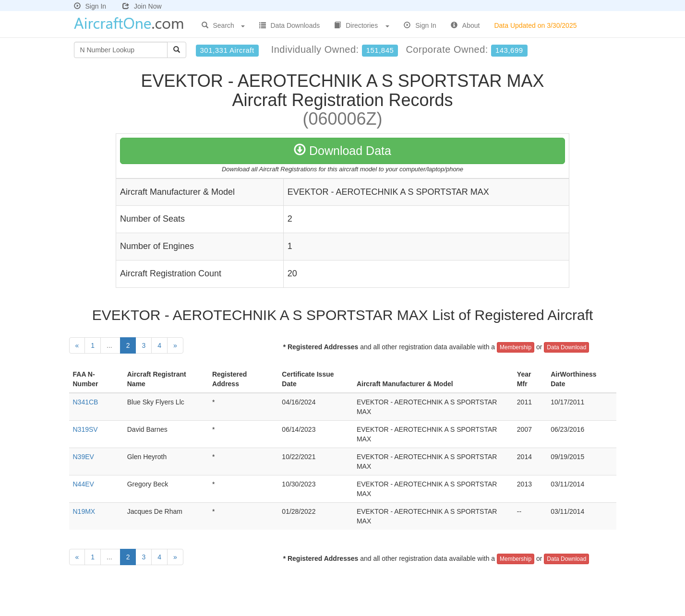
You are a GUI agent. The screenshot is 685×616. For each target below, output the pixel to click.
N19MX (84, 511)
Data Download (566, 347)
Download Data (342, 151)
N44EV (84, 484)
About (465, 25)
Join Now (142, 6)
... (110, 345)
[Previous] (77, 345)
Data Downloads (290, 25)
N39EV (84, 457)
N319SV (85, 429)
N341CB (86, 402)
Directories (362, 25)
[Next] (175, 345)
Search (223, 25)
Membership (516, 347)
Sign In (90, 6)
